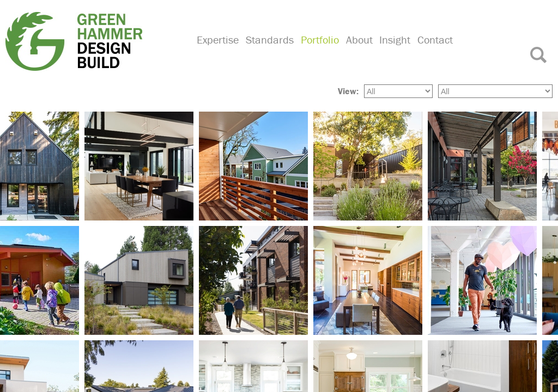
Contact (431, 52)
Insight (392, 52)
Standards (269, 52)
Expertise (217, 52)
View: (348, 90)
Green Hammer (94, 40)
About (357, 52)
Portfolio (318, 52)
